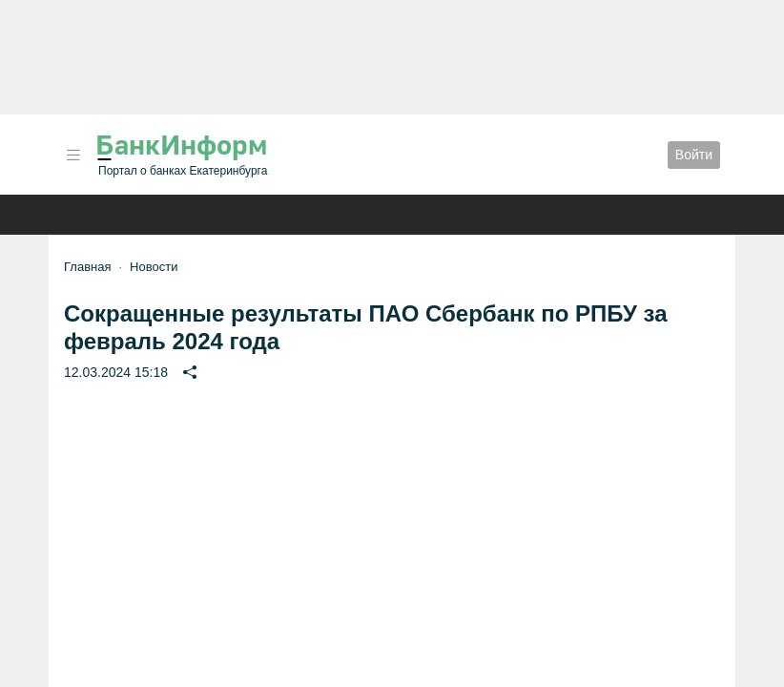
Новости (154, 267)
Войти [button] (694, 155)
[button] (73, 155)
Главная (87, 267)
